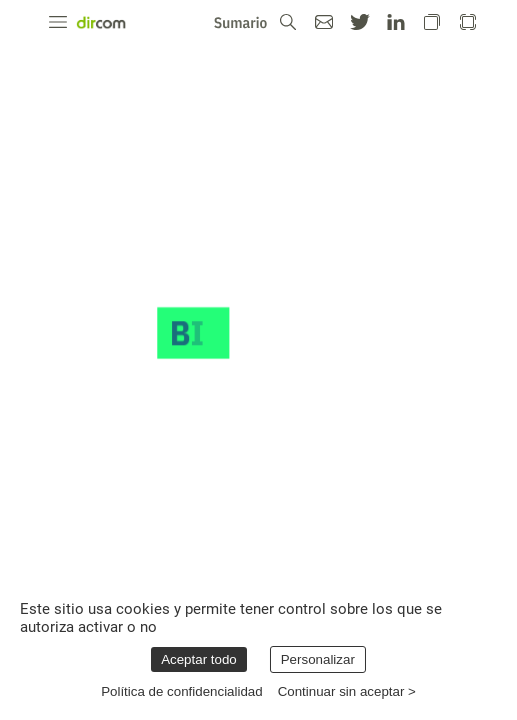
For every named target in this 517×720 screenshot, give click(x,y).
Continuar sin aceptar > (347, 691)
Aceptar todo (199, 659)
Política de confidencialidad (182, 691)
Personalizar (318, 659)
